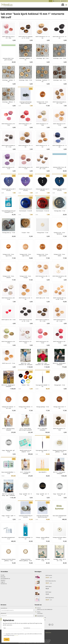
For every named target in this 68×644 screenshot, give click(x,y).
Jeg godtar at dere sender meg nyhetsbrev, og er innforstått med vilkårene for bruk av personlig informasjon (23, 635)
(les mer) (16, 635)
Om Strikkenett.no (5, 578)
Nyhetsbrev (48, 633)
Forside (2, 9)
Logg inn (3, 582)
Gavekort (3, 580)
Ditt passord (3, 613)
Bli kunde (3, 577)
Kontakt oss (4, 584)
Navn (13, 629)
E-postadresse (4, 608)
